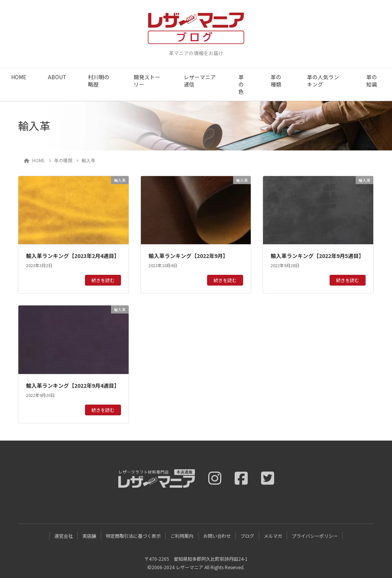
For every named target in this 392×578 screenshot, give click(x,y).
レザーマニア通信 (200, 81)
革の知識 (372, 81)
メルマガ (273, 536)
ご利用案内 (182, 536)
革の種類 (276, 81)
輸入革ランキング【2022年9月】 (188, 256)
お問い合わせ (217, 536)
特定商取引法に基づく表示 (133, 536)
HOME (19, 77)
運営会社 (64, 536)
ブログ (247, 536)
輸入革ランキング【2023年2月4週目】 (73, 256)
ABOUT (57, 77)
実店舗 (89, 536)
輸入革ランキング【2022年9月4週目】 (73, 385)
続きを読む (103, 280)
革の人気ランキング (323, 81)
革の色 (241, 84)
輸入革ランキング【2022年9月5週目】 (317, 256)
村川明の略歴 (99, 81)
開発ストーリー (147, 81)
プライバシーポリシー (315, 536)
